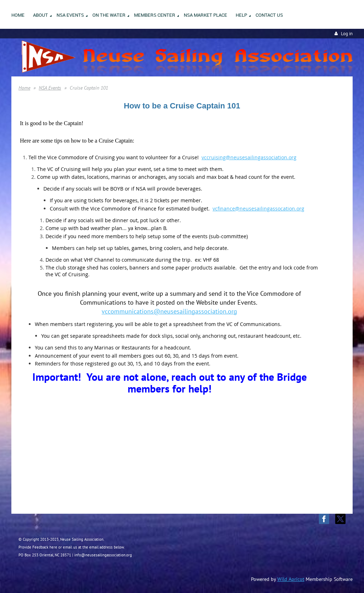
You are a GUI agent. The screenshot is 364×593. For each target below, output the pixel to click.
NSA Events (50, 88)
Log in (347, 34)
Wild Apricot (291, 579)
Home (24, 88)
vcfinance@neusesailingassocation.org (258, 209)
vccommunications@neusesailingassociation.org (169, 311)
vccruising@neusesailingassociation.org (249, 157)
